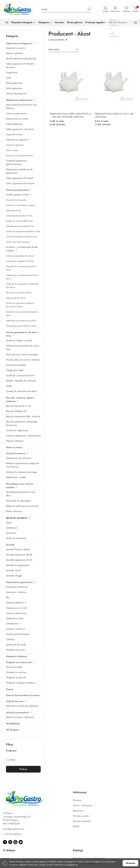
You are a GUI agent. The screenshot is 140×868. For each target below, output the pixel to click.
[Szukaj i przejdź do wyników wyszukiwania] (89, 9)
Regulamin (78, 811)
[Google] (15, 842)
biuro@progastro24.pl (14, 829)
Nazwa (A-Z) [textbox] (54, 49)
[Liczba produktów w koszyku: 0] (136, 9)
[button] (45, 23)
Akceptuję (130, 863)
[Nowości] (59, 23)
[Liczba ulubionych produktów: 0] (126, 9)
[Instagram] (10, 842)
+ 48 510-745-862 (12, 834)
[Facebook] (5, 842)
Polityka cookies (81, 816)
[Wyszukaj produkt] (66, 9)
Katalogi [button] (78, 850)
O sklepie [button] (9, 850)
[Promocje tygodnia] (95, 23)
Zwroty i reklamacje (83, 805)
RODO (76, 826)
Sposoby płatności (82, 821)
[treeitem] (23, 43)
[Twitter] (21, 842)
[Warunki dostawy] (118, 23)
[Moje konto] (115, 9)
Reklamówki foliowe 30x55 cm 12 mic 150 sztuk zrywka (114, 115)
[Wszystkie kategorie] (19, 23)
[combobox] (63, 50)
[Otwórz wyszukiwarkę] (105, 9)
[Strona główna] (75, 23)
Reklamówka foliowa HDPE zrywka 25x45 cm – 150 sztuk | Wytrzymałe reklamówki (71, 115)
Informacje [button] (80, 792)
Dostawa (77, 800)
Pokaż (23, 769)
